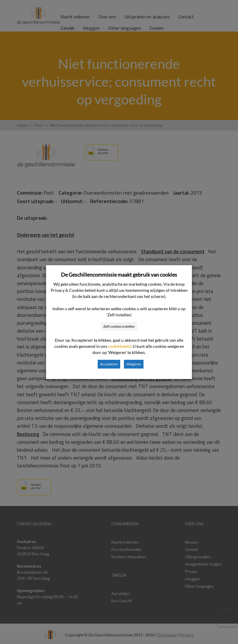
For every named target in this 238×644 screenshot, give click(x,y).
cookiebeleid (119, 346)
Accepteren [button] (109, 364)
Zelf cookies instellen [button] (119, 326)
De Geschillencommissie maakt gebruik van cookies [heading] (119, 275)
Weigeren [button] (134, 364)
